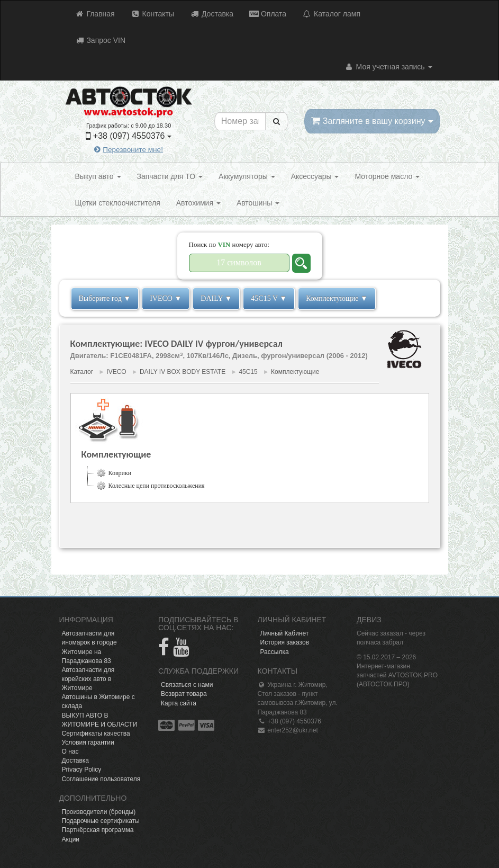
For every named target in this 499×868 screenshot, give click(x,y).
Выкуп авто (98, 176)
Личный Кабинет (285, 633)
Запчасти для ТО (170, 176)
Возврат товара (184, 694)
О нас (70, 751)
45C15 (248, 372)
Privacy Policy (82, 769)
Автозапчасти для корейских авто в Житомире (88, 679)
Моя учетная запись (388, 67)
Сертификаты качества (96, 733)
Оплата (268, 14)
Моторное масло (387, 176)
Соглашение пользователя (101, 779)
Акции (71, 839)
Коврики (113, 473)
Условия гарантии (88, 742)
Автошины (258, 203)
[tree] (250, 479)
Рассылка (275, 652)
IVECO (116, 372)
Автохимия (198, 203)
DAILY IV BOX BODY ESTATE (183, 372)
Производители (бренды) (99, 812)
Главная (95, 14)
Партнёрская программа (98, 830)
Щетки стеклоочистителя (118, 203)
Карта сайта (179, 703)
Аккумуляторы (247, 176)
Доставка (212, 14)
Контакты (152, 14)
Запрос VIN (101, 40)
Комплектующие (295, 372)
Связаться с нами (187, 685)
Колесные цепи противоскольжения (150, 486)
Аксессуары (315, 176)
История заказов (285, 642)
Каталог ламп (331, 14)
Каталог (82, 372)
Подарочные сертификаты (101, 821)
